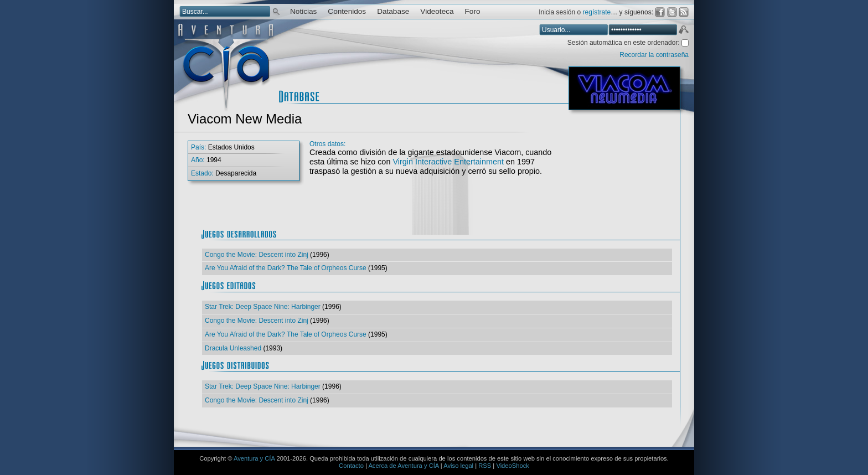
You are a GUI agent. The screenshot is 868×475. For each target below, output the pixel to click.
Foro (473, 11)
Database (393, 11)
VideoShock (513, 466)
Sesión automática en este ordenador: (624, 43)
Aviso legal (458, 466)
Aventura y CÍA (254, 458)
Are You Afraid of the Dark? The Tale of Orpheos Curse (286, 268)
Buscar (276, 11)
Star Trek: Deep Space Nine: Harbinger (263, 307)
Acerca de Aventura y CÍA (403, 466)
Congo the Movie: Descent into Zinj (257, 255)
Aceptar (683, 31)
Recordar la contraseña (654, 55)
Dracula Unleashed (233, 348)
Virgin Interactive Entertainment (448, 162)
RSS (485, 466)
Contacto (351, 466)
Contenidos (347, 11)
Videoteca (437, 11)
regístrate (597, 12)
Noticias (303, 11)
